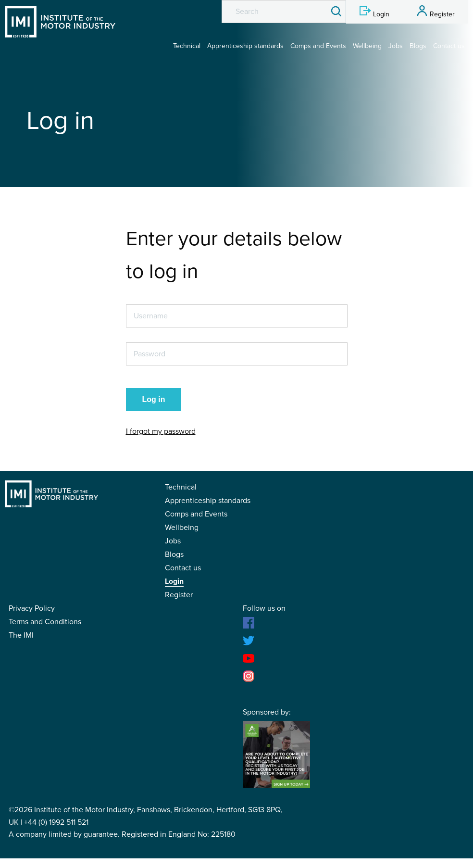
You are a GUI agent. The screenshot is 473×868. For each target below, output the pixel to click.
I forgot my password (161, 431)
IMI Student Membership (60, 22)
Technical (187, 46)
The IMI (21, 635)
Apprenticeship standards (245, 46)
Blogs (418, 46)
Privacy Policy (32, 608)
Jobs (396, 46)
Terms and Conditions (45, 622)
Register (179, 595)
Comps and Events (318, 46)
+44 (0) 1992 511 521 (56, 822)
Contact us (449, 46)
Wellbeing (367, 46)
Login (174, 581)
